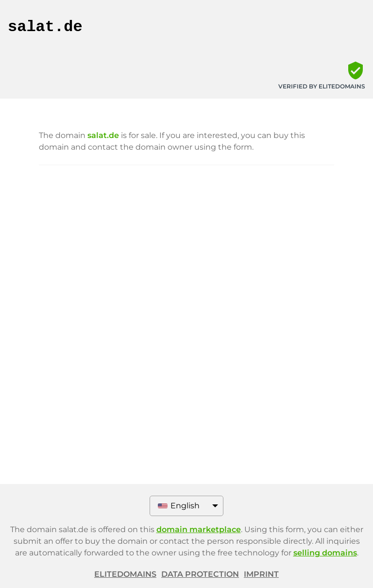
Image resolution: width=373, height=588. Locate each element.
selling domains (325, 553)
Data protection (200, 574)
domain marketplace (199, 529)
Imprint (261, 574)
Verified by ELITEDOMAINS (322, 86)
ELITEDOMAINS (125, 574)
